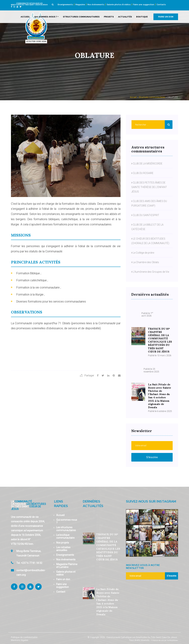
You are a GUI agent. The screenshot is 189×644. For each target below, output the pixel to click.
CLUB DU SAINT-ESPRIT (146, 215)
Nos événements (96, 5)
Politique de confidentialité (24, 636)
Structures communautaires (81, 17)
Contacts (161, 5)
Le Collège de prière (143, 253)
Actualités (125, 17)
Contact (61, 590)
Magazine (80, 5)
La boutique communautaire (65, 535)
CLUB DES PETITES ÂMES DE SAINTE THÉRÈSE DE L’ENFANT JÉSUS (149, 187)
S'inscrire (152, 455)
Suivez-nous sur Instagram (151, 500)
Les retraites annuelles (63, 547)
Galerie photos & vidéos (119, 5)
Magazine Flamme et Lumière (67, 564)
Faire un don (166, 17)
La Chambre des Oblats (146, 262)
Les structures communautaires (66, 527)
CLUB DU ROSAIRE (143, 173)
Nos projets (63, 541)
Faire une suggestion (144, 5)
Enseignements (65, 5)
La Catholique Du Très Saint (28, 503)
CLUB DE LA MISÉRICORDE (148, 163)
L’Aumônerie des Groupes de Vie (151, 272)
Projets (109, 17)
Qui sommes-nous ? (46, 17)
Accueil (25, 17)
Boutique (142, 17)
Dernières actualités (93, 502)
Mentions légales (20, 638)
